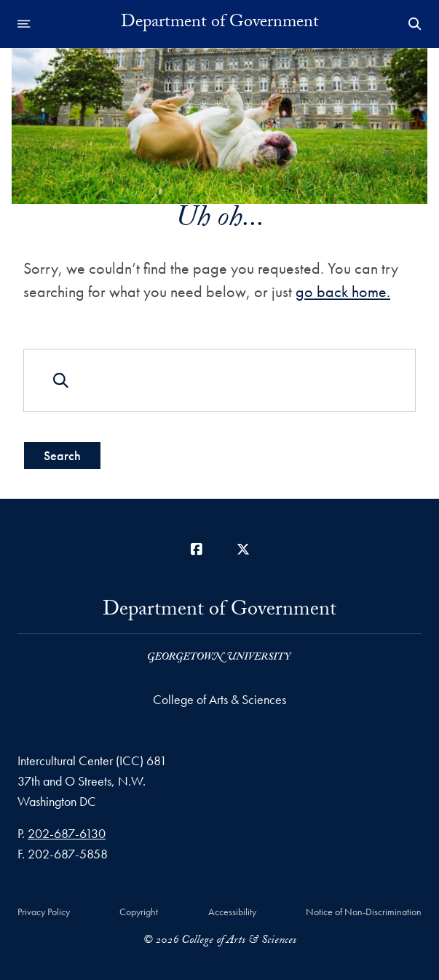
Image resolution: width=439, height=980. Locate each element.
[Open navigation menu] (24, 24)
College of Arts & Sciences (219, 699)
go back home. (343, 292)
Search (62, 455)
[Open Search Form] (415, 24)
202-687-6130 (67, 833)
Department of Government (220, 24)
